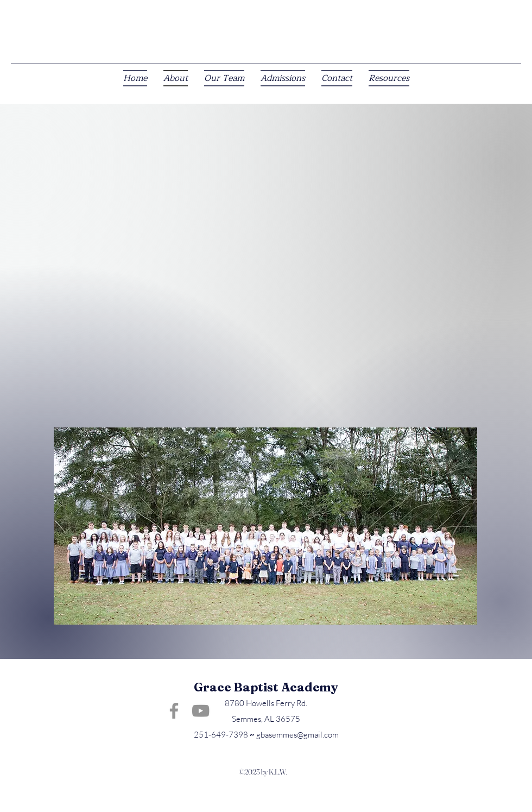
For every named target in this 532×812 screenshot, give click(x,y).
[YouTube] (201, 711)
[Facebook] (174, 711)
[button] (389, 78)
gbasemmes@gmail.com (297, 735)
